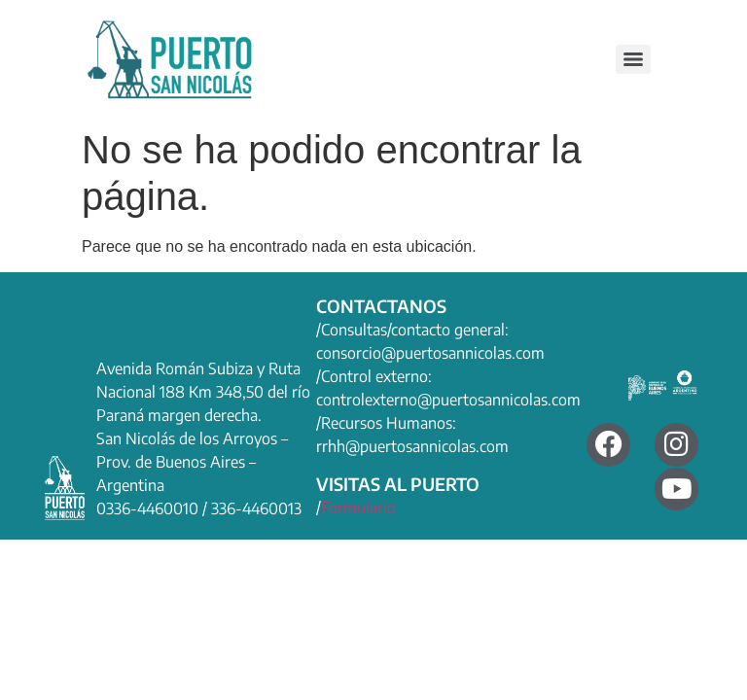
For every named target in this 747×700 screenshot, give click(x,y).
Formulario (358, 507)
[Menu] (633, 59)
